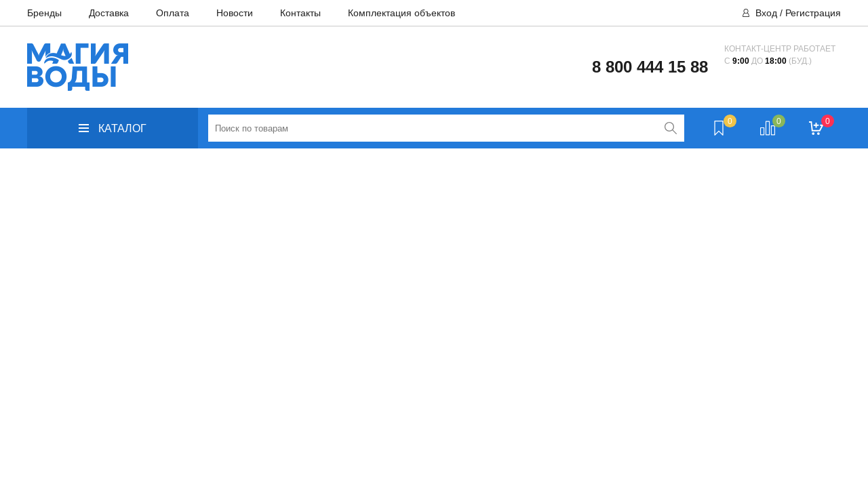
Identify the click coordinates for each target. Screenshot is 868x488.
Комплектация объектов (401, 13)
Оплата (173, 13)
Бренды (44, 13)
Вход (766, 13)
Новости (235, 13)
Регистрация (813, 13)
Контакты (300, 13)
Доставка (109, 13)
